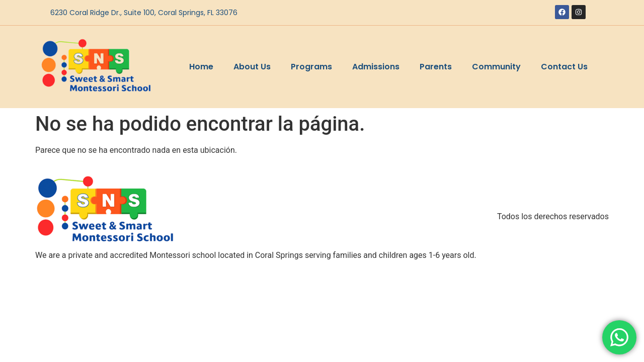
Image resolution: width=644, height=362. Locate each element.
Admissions (376, 67)
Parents (436, 67)
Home (201, 67)
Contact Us (564, 67)
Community (496, 67)
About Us (252, 67)
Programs (311, 67)
